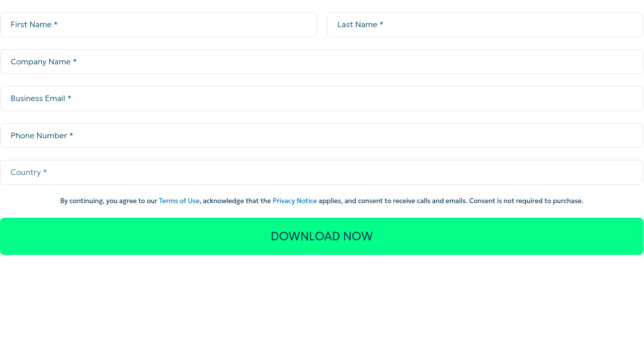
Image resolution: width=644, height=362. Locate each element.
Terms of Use (179, 201)
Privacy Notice (295, 201)
